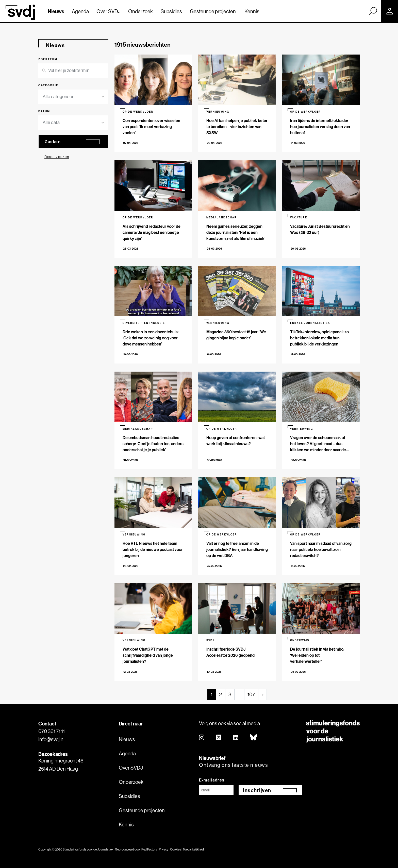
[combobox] (70, 97)
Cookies (176, 849)
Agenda (80, 11)
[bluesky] (254, 738)
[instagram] (202, 738)
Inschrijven (257, 790)
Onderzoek (140, 11)
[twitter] (219, 738)
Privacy (164, 849)
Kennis (252, 11)
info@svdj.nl (51, 739)
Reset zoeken (57, 157)
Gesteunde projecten (213, 11)
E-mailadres (212, 780)
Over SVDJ (109, 11)
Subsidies (171, 11)
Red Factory (149, 849)
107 (251, 694)
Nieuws (56, 11)
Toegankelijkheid (193, 849)
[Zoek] (373, 11)
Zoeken (53, 142)
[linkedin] (236, 738)
